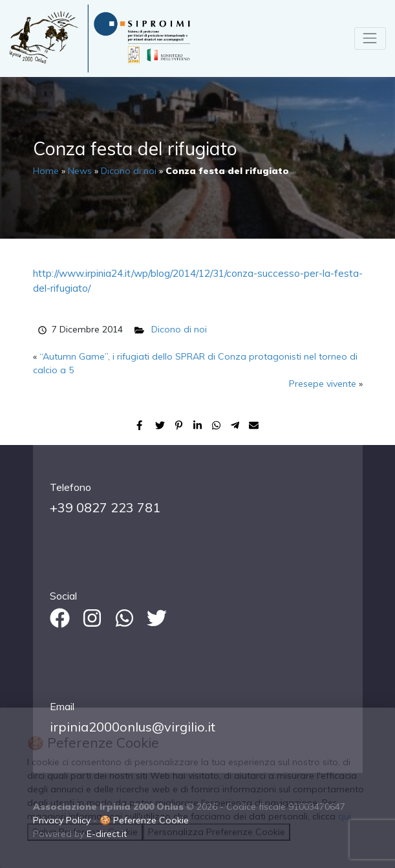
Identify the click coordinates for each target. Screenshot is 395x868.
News (80, 171)
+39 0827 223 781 (105, 507)
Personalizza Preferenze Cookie (217, 832)
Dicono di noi (129, 171)
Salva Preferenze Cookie (85, 832)
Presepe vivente (323, 384)
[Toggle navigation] (370, 38)
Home (46, 171)
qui (345, 816)
